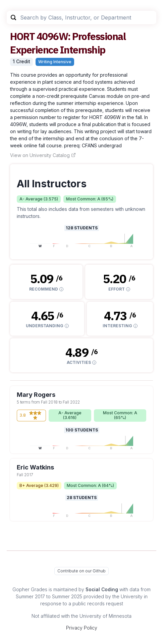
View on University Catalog (43, 155)
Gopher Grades (30, 589)
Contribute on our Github (81, 571)
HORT (22, 36)
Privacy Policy (82, 628)
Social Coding (102, 589)
